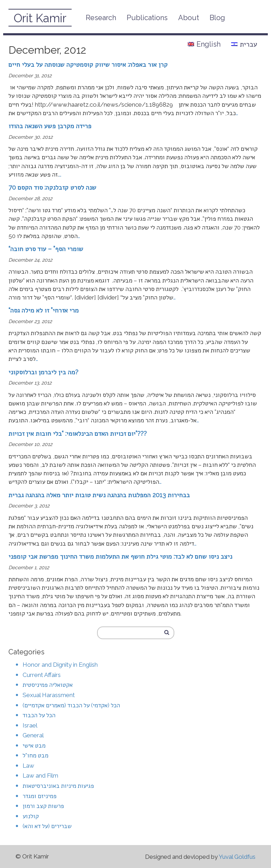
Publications (147, 18)
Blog (217, 18)
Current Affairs (42, 675)
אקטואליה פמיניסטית (48, 685)
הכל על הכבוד (39, 715)
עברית (244, 44)
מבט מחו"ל (35, 755)
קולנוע (31, 816)
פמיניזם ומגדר (40, 796)
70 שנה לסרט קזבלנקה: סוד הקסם (52, 187)
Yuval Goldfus (237, 857)
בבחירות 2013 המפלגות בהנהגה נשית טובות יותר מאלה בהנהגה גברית (99, 495)
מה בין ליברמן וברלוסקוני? (43, 372)
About (189, 18)
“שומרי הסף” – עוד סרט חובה (46, 249)
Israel (30, 725)
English (204, 44)
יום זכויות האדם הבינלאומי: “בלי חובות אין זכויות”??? (78, 433)
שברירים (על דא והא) (47, 826)
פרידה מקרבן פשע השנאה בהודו (50, 126)
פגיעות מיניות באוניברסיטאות (58, 786)
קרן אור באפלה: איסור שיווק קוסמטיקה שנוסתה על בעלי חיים (88, 64)
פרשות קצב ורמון (43, 806)
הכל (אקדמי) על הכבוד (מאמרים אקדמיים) (71, 705)
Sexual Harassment (49, 695)
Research (101, 18)
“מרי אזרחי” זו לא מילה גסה (44, 310)
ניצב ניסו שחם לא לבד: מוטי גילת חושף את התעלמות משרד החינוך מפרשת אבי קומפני (120, 556)
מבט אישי (34, 745)
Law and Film (40, 775)
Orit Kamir (40, 18)
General (33, 735)
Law (28, 766)
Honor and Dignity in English (60, 665)
